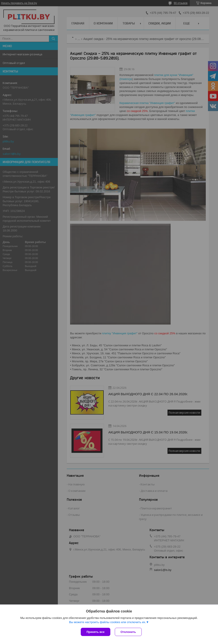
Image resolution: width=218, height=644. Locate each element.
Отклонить (128, 632)
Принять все (96, 632)
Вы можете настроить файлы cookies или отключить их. (107, 622)
